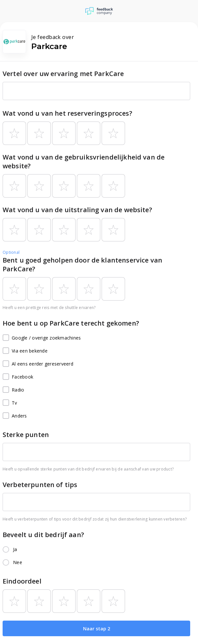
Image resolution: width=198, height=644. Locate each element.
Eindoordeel (22, 581)
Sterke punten (26, 435)
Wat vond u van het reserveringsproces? (67, 113)
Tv (10, 403)
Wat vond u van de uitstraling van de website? (77, 210)
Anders (15, 416)
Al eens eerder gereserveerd (38, 364)
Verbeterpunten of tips (40, 485)
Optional (11, 252)
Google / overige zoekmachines (42, 338)
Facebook (18, 377)
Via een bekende (25, 351)
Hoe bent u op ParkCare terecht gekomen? (71, 323)
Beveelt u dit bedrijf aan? (43, 535)
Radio (13, 390)
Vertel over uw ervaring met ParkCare (63, 74)
